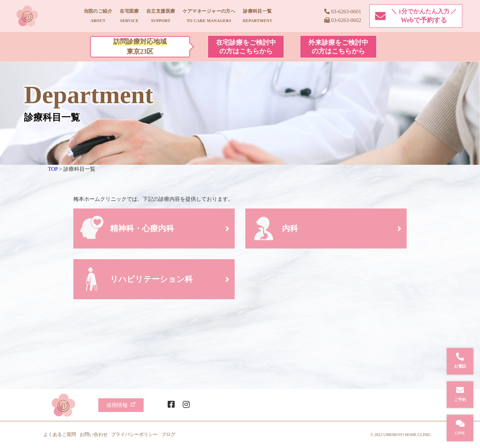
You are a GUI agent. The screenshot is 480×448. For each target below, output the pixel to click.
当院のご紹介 (98, 16)
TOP (53, 169)
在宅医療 (129, 16)
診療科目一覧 (257, 16)
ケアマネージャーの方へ (209, 16)
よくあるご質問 (60, 434)
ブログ (168, 434)
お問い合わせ (94, 434)
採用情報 (121, 405)
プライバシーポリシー (134, 434)
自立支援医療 (161, 16)
